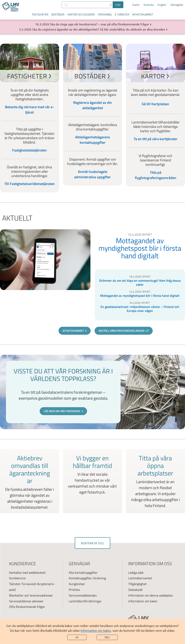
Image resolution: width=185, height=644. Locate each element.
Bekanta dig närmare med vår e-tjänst (30, 110)
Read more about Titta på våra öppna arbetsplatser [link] (155, 481)
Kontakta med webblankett (27, 573)
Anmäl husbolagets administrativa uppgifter (92, 174)
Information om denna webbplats (150, 595)
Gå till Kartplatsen (155, 104)
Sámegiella (177, 5)
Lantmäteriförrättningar (85, 601)
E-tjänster (122, 14)
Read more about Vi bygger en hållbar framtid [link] (92, 481)
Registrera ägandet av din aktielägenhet (92, 105)
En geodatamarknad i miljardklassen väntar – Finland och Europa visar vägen (140, 309)
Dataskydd (135, 590)
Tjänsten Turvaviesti (23, 584)
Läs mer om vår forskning (62, 411)
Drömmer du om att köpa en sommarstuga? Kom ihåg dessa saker (140, 282)
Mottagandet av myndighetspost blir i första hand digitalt (140, 248)
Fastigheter (40, 14)
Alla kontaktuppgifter (83, 573)
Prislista (74, 590)
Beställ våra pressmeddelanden (122, 331)
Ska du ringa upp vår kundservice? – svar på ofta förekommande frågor (100, 24)
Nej (107, 637)
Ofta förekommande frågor (27, 607)
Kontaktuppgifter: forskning (87, 578)
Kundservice (17, 578)
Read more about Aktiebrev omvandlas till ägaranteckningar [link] (30, 481)
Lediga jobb (136, 573)
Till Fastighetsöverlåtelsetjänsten (30, 184)
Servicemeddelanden (83, 595)
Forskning (105, 14)
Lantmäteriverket (140, 578)
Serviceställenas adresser (26, 601)
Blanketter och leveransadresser (31, 595)
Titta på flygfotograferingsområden (156, 175)
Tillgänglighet (137, 584)
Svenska (149, 5)
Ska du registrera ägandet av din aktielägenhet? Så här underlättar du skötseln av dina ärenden (99, 29)
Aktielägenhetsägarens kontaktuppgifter (92, 140)
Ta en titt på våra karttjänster (156, 139)
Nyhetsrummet (143, 14)
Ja (77, 637)
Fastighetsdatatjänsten (29, 150)
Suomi (136, 5)
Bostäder (58, 14)
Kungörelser (77, 584)
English (162, 5)
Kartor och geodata (81, 14)
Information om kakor (96, 630)
